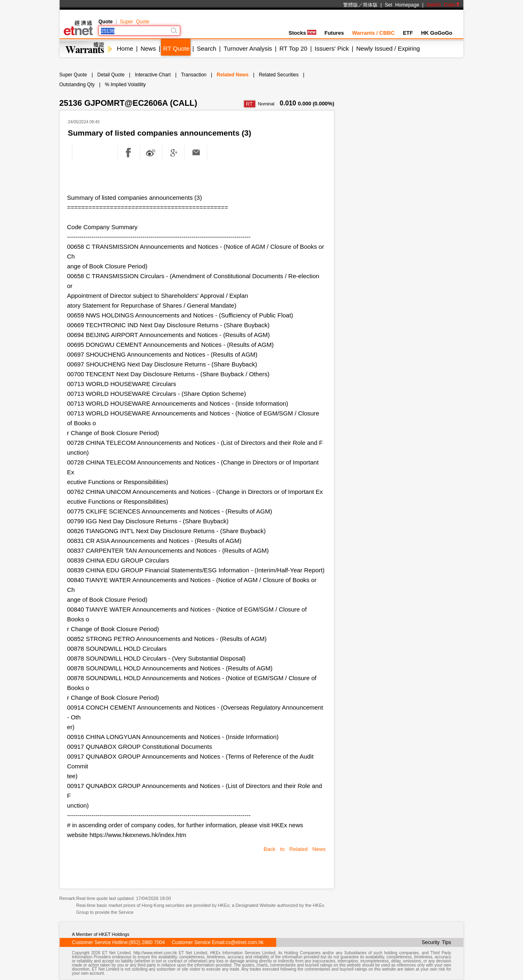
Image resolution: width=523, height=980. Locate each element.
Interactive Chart (153, 75)
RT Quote (176, 48)
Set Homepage (402, 5)
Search (207, 48)
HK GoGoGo (437, 33)
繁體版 (351, 5)
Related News (232, 75)
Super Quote (134, 22)
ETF (408, 33)
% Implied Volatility (125, 85)
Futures (334, 33)
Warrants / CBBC (373, 33)
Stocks (302, 33)
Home (125, 48)
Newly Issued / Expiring (388, 48)
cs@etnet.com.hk (245, 942)
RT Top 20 (293, 48)
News (148, 48)
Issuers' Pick (332, 48)
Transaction (194, 75)
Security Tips (436, 942)
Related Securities (278, 75)
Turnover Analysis (248, 48)
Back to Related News (295, 849)
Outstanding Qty (77, 85)
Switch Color (443, 5)
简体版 (370, 5)
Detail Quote (111, 75)
